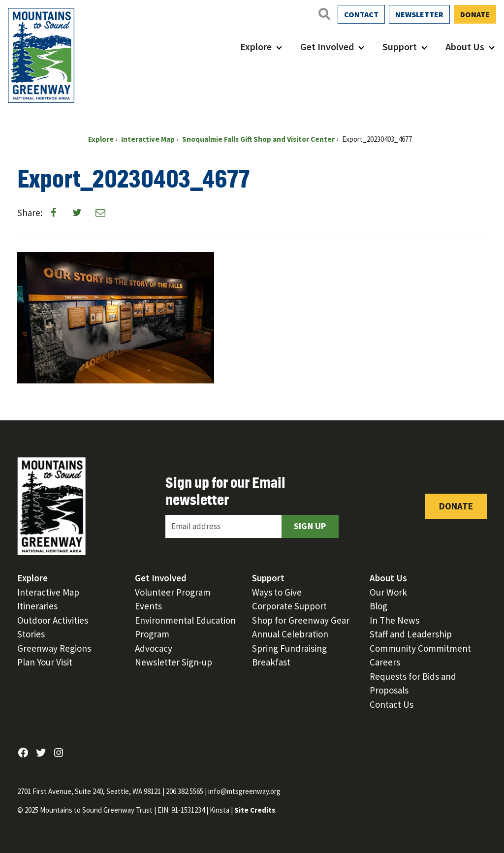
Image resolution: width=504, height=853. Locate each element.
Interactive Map (48, 592)
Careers (385, 662)
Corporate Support (289, 606)
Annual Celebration (290, 634)
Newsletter (419, 14)
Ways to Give (277, 592)
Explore (256, 47)
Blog (378, 606)
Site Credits (255, 810)
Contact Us (392, 704)
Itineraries (37, 606)
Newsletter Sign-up (173, 662)
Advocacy (154, 648)
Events (148, 606)
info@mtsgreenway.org (244, 791)
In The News (394, 620)
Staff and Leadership (411, 634)
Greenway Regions (54, 648)
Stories (31, 634)
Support (400, 47)
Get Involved (327, 47)
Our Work (388, 592)
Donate (475, 14)
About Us (465, 47)
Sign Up (310, 526)
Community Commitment (420, 648)
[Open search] (324, 14)
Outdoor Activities (53, 620)
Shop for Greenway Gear (301, 620)
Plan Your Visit (45, 662)
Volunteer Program (173, 592)
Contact (361, 14)
